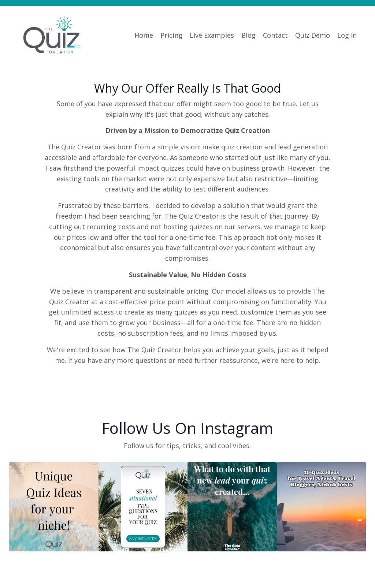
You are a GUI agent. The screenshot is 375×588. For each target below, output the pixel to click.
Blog (248, 35)
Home (144, 35)
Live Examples (212, 35)
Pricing (171, 35)
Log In (347, 35)
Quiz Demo (313, 35)
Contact (275, 35)
